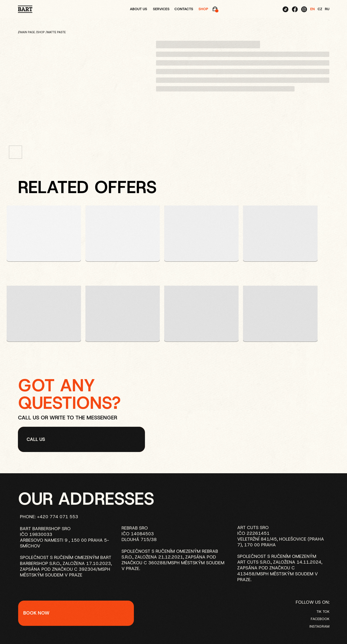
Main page (27, 32)
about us (139, 9)
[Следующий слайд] (141, 93)
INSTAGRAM (319, 626)
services (161, 9)
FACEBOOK (320, 619)
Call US (36, 439)
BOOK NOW (36, 613)
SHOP (41, 32)
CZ (320, 9)
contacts (184, 9)
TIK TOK (323, 612)
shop (203, 9)
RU (327, 9)
